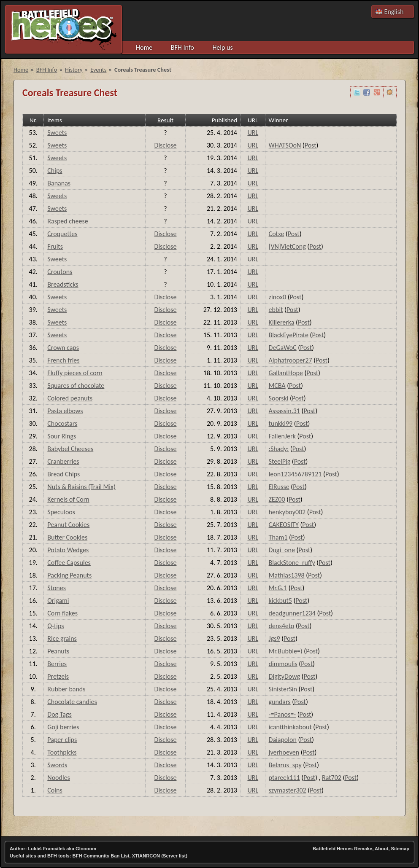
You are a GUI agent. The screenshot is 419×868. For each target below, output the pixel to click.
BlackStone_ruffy (292, 563)
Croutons (60, 272)
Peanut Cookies (68, 525)
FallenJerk (282, 436)
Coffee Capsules (69, 563)
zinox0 (278, 297)
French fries (63, 360)
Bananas (59, 183)
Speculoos (61, 512)
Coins (55, 790)
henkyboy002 (287, 512)
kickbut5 (280, 601)
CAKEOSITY (284, 525)
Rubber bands (66, 689)
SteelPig (280, 461)
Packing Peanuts (69, 575)
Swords (57, 765)
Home (144, 47)
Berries (57, 664)
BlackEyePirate (289, 335)
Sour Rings (62, 436)
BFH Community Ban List (101, 856)
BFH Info (182, 47)
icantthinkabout (290, 727)
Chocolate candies (72, 702)
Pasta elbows (65, 411)
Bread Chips (64, 474)
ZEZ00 (277, 499)
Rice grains (62, 638)
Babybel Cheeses (70, 449)
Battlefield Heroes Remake (342, 849)
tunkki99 (281, 423)
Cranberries (63, 461)
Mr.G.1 (278, 588)
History (74, 70)
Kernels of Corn (68, 499)
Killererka (282, 322)
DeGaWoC (283, 348)
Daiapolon (283, 740)
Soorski (279, 398)
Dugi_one (282, 550)
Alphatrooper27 (291, 360)
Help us (222, 47)
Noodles (59, 778)
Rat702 (332, 778)
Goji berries (63, 727)
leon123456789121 (295, 474)
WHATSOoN (285, 145)
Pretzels (58, 676)
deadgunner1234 (292, 613)
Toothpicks (62, 752)
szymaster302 (288, 790)
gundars (280, 702)
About (381, 849)
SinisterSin (283, 689)
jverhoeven (284, 752)
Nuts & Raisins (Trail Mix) (81, 487)
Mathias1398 (287, 575)
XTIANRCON (146, 856)
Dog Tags (59, 714)
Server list (174, 856)
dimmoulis (283, 664)
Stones (57, 588)
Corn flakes (62, 613)
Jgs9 (274, 638)
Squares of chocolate (76, 386)
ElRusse (279, 487)
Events (98, 70)
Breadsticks (63, 284)
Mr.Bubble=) (286, 651)
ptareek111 (284, 778)
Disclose (166, 145)
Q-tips (55, 626)
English (394, 12)
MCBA (277, 386)
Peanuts (58, 651)
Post (311, 145)
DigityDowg (284, 676)
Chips (55, 171)
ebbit (276, 310)
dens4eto (282, 626)
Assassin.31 (284, 411)
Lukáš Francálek (47, 849)
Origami (58, 601)
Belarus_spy (285, 765)
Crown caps (63, 348)
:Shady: (279, 449)
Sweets (57, 133)
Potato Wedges (68, 550)
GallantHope (286, 373)
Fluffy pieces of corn (75, 373)
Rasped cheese (68, 221)
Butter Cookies (67, 537)
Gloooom (86, 849)
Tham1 (278, 537)
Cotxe (277, 234)
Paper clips (62, 740)
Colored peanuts (70, 398)
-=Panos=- (282, 714)
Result (165, 120)
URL (253, 133)
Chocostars (62, 423)
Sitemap (400, 849)
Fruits (55, 246)
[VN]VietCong (287, 246)
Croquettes (62, 234)
